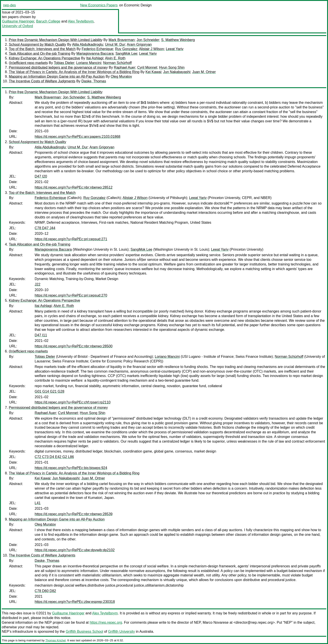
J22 (38, 284)
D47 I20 (41, 176)
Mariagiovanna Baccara (95, 54)
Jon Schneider (148, 40)
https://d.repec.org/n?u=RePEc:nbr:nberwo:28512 (74, 187)
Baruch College (48, 21)
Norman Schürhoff (117, 63)
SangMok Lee (126, 54)
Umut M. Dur (115, 45)
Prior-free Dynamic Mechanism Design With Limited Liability (56, 40)
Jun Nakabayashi (177, 72)
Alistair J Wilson (152, 49)
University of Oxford (17, 26)
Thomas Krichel (55, 640)
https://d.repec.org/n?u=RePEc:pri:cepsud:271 (71, 239)
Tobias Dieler (64, 63)
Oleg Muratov (121, 77)
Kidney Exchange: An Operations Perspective (44, 58)
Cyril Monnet (147, 67)
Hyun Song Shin (172, 67)
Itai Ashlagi (95, 58)
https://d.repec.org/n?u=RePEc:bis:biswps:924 (71, 468)
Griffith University (121, 632)
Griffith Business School (85, 632)
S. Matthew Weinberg (178, 40)
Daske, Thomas (94, 81)
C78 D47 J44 (45, 228)
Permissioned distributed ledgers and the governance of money (58, 67)
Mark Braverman (122, 40)
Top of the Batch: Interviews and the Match (42, 49)
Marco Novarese (216, 622)
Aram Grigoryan (139, 45)
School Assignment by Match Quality (38, 45)
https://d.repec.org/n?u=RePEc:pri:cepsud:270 (71, 295)
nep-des (9, 5)
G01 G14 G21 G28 (49, 391)
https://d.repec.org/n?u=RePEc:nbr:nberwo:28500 (74, 346)
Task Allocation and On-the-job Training (40, 54)
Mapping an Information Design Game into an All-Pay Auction (57, 77)
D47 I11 (41, 335)
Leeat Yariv (174, 49)
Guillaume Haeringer (18, 21)
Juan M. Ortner (204, 72)
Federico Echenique (97, 49)
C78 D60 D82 (45, 591)
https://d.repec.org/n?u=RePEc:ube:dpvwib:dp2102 (75, 550)
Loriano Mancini (89, 63)
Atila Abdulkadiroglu (88, 45)
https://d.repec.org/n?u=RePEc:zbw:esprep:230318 (75, 602)
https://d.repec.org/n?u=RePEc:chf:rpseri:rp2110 (73, 402)
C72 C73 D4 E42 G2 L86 (54, 457)
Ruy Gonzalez (126, 49)
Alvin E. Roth (115, 58)
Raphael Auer (125, 67)
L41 (38, 503)
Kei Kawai (153, 72)
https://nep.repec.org (106, 622)
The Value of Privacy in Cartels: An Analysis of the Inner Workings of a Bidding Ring (74, 72)
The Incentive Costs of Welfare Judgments (42, 81)
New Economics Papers (99, 5)
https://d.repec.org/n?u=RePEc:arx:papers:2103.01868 (77, 137)
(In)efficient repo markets (28, 63)
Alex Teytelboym (81, 21)
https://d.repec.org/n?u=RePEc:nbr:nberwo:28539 (74, 514)
